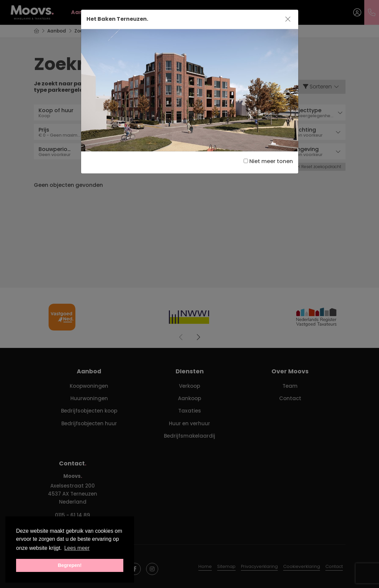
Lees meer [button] (77, 548)
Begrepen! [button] (70, 565)
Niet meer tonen (268, 161)
